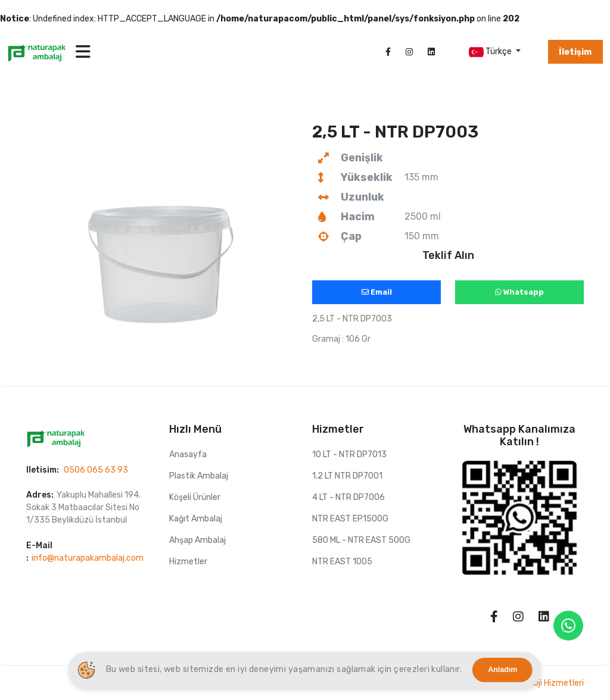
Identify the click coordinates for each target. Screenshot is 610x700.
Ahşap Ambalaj (197, 540)
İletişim (575, 52)
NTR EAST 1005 (342, 562)
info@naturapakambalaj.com (88, 558)
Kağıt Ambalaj (196, 519)
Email (377, 292)
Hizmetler (188, 562)
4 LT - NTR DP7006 (348, 497)
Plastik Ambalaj (199, 476)
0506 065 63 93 (96, 470)
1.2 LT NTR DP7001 (347, 476)
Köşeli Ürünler (195, 497)
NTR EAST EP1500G (350, 519)
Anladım (502, 670)
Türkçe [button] (491, 52)
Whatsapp (519, 292)
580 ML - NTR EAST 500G (361, 540)
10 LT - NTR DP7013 (349, 454)
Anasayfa (188, 454)
